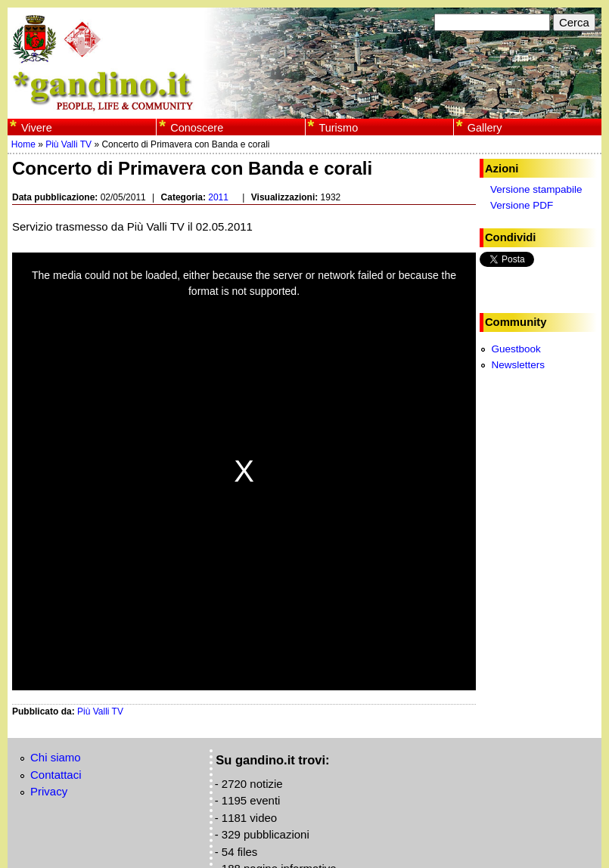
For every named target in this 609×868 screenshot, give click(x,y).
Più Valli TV (68, 144)
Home (23, 144)
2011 (218, 197)
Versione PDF (522, 205)
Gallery (485, 128)
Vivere (37, 128)
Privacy (49, 791)
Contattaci (56, 775)
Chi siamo (56, 757)
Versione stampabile (536, 189)
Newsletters (518, 365)
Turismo (338, 128)
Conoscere (197, 128)
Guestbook (516, 349)
